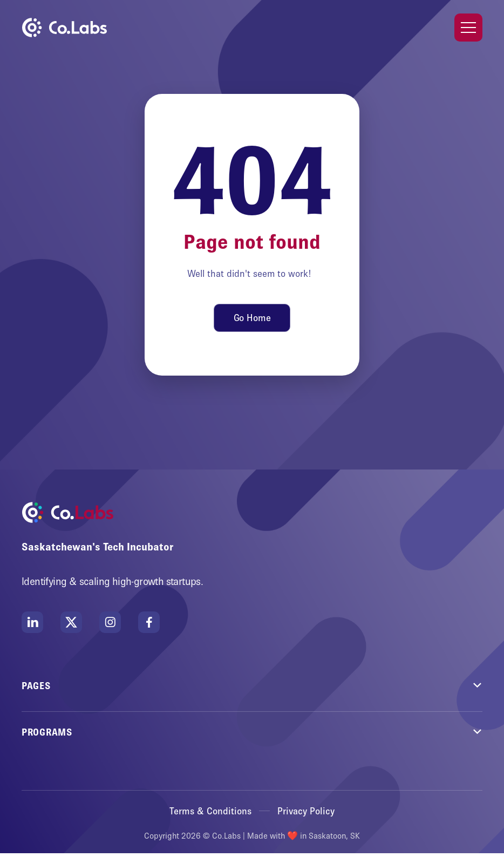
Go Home (252, 318)
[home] (64, 28)
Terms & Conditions (210, 811)
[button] (468, 28)
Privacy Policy (306, 811)
